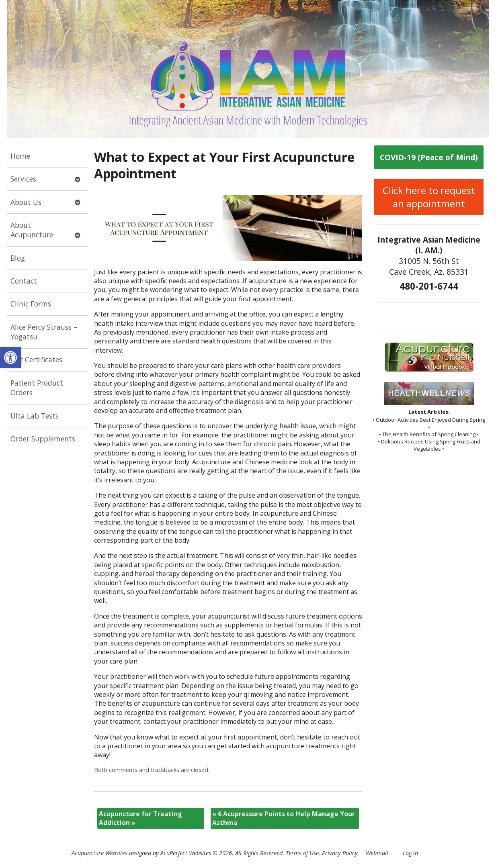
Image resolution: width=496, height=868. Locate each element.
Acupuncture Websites (99, 853)
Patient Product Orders (37, 388)
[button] (10, 357)
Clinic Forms (31, 304)
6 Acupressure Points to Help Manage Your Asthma (284, 818)
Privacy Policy (340, 853)
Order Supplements (43, 439)
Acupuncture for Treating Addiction (140, 818)
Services (23, 179)
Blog (18, 258)
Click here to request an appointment (429, 197)
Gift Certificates (36, 359)
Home (20, 156)
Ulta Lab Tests (35, 416)
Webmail (377, 853)
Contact (24, 281)
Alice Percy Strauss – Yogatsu (44, 332)
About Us (26, 202)
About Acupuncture (32, 230)
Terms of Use (302, 853)
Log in (410, 853)
